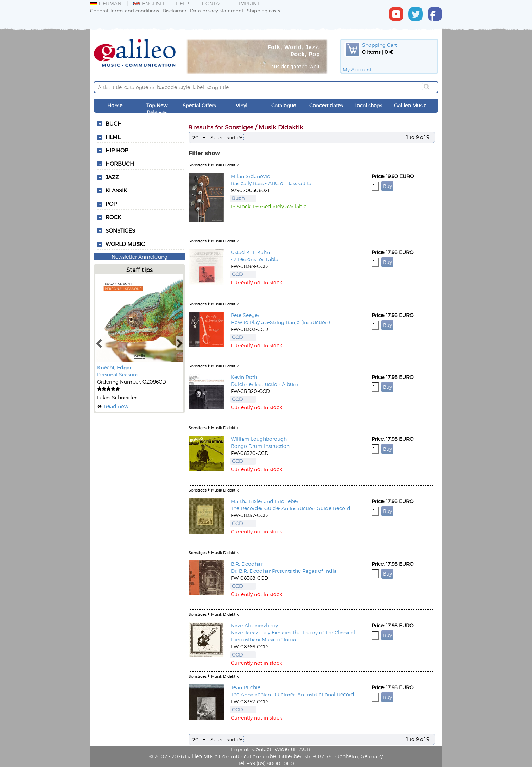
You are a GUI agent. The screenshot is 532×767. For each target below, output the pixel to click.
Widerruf (285, 749)
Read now (116, 406)
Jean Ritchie (246, 687)
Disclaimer (175, 10)
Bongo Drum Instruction (260, 446)
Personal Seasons (118, 375)
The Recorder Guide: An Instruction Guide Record (291, 508)
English (149, 3)
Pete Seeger (245, 315)
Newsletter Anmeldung (140, 257)
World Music (125, 244)
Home (115, 105)
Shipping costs (264, 10)
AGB (305, 749)
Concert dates (326, 105)
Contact (214, 3)
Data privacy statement (217, 10)
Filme (113, 137)
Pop (111, 204)
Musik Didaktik (225, 165)
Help (182, 3)
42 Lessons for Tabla (255, 259)
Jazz (112, 177)
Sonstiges (120, 230)
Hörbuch (120, 164)
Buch (114, 123)
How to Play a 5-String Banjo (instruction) (280, 322)
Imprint (249, 3)
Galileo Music (410, 105)
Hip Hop (117, 150)
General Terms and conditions (125, 10)
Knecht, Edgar (114, 367)
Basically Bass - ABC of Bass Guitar (272, 183)
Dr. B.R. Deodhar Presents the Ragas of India (284, 571)
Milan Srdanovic (250, 176)
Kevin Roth (244, 377)
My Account (357, 69)
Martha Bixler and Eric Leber (265, 501)
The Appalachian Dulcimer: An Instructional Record (293, 694)
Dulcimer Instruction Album (265, 384)
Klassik (116, 190)
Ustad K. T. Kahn (250, 252)
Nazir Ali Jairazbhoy (254, 625)
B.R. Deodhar (247, 564)
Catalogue (284, 105)
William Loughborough (259, 439)
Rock (113, 217)
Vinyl (242, 105)
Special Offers (199, 105)
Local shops (368, 105)
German (106, 3)
